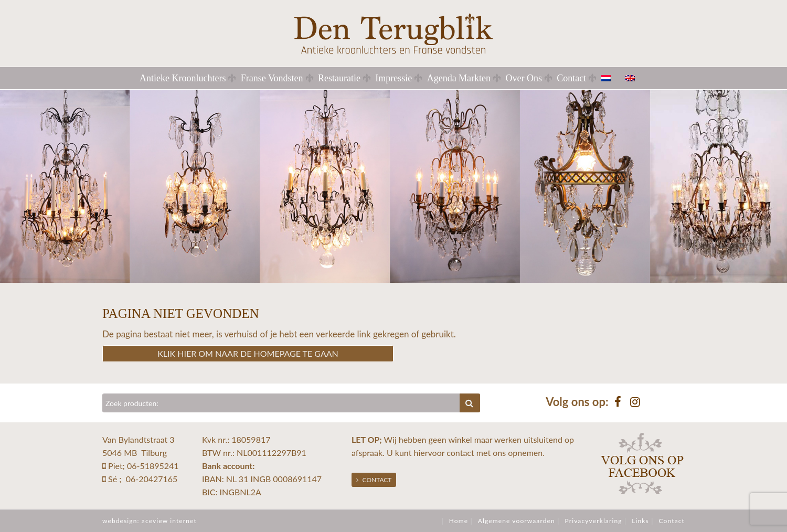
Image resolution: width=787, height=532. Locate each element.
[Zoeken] (281, 403)
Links (640, 521)
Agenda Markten (459, 78)
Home (459, 521)
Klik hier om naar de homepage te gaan (248, 353)
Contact (571, 78)
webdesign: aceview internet (150, 521)
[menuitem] (612, 78)
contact (460, 453)
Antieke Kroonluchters (183, 78)
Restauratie (339, 78)
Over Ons (524, 78)
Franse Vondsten (272, 78)
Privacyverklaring (593, 521)
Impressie (393, 78)
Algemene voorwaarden (517, 521)
